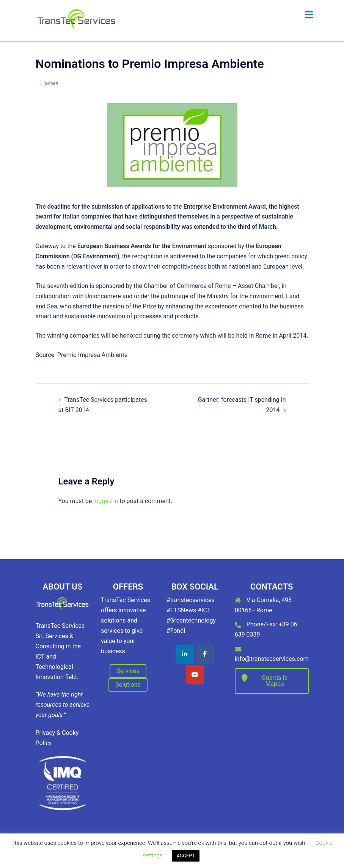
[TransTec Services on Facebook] (205, 654)
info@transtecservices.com (272, 659)
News (52, 84)
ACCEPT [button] (186, 856)
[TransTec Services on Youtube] (195, 675)
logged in (106, 501)
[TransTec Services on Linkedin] (185, 654)
